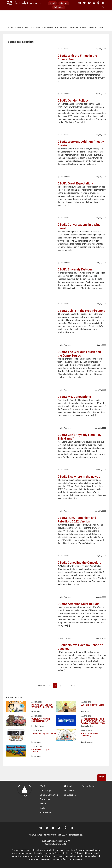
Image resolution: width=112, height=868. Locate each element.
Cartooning (62, 28)
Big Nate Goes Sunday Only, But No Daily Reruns (43, 706)
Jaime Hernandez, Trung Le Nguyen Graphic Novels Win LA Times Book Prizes (93, 721)
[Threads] (99, 3)
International (96, 28)
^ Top (102, 777)
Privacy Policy (88, 786)
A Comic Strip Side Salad (93, 705)
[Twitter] (84, 3)
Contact (64, 3)
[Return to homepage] (25, 801)
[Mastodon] (94, 3)
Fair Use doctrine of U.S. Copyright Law (72, 853)
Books (83, 28)
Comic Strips (22, 28)
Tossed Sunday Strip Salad (44, 734)
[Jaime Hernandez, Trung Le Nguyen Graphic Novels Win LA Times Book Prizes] (66, 721)
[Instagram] (104, 3)
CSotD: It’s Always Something (89, 735)
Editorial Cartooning (42, 28)
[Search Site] (104, 8)
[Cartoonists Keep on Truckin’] (16, 751)
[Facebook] (80, 3)
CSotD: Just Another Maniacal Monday (41, 720)
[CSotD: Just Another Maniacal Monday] (16, 721)
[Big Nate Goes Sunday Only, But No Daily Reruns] (16, 707)
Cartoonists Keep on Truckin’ (41, 751)
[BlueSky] (89, 3)
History (74, 28)
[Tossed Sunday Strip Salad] (16, 736)
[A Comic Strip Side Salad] (66, 707)
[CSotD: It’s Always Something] (66, 736)
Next (73, 686)
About (52, 3)
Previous (41, 686)
